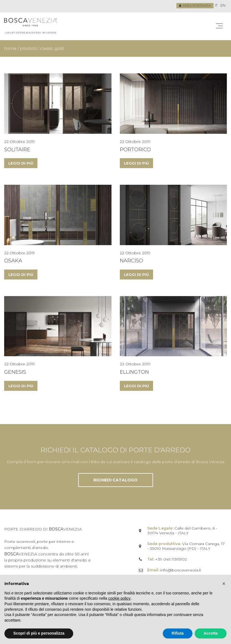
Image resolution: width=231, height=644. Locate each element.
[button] (224, 584)
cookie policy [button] (119, 598)
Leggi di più (21, 163)
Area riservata (195, 6)
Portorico (135, 149)
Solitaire (17, 149)
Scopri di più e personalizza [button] (39, 633)
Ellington (134, 372)
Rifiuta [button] (178, 633)
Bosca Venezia (31, 26)
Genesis (15, 372)
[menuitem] (216, 6)
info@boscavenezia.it (181, 570)
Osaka (13, 261)
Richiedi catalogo (115, 480)
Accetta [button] (211, 633)
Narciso (131, 261)
